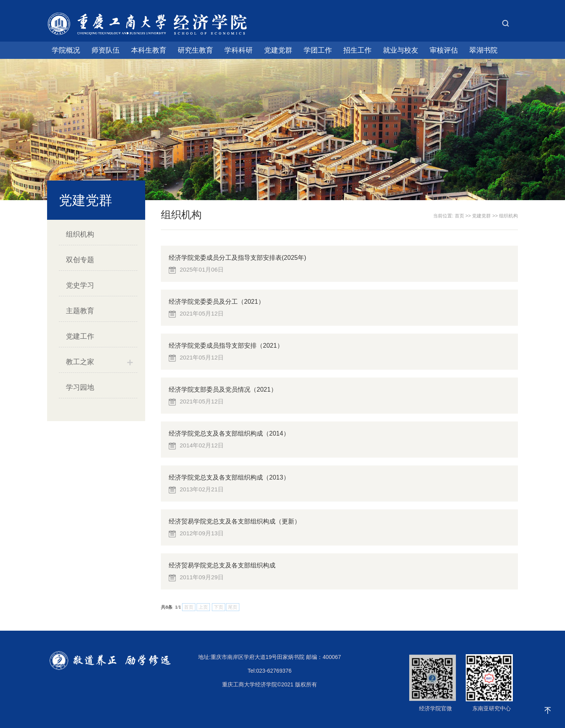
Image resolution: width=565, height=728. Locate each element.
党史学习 (80, 285)
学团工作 (318, 50)
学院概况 (66, 50)
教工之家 (80, 362)
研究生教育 (195, 50)
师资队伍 (106, 50)
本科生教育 (149, 50)
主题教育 (80, 311)
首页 (459, 216)
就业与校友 (401, 50)
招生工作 (357, 50)
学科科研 (239, 50)
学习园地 (80, 387)
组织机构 (80, 234)
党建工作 (80, 336)
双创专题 (80, 260)
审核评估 (444, 50)
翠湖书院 (483, 50)
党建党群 (278, 50)
